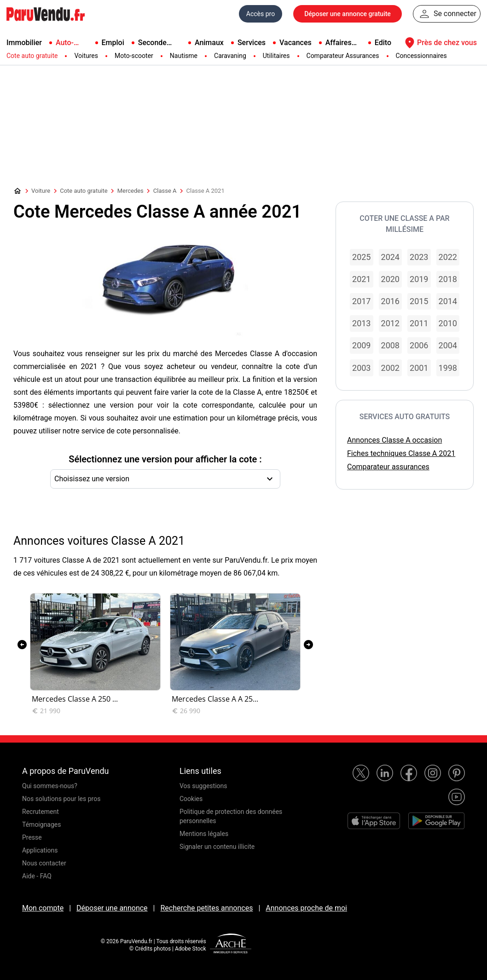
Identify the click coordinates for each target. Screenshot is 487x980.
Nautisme (184, 56)
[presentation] (22, 645)
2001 (419, 368)
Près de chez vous (440, 43)
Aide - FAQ (37, 876)
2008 (390, 345)
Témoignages (42, 824)
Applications (40, 850)
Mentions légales (204, 834)
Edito (383, 43)
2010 (448, 323)
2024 (390, 257)
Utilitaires (276, 56)
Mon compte (43, 908)
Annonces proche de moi (306, 908)
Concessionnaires (421, 56)
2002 (390, 368)
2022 (448, 257)
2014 (448, 301)
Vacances (296, 43)
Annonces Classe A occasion (394, 440)
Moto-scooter (134, 56)
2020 (390, 279)
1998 (448, 368)
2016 (390, 301)
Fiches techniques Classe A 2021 (401, 453)
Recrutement (41, 812)
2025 (361, 257)
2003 (361, 368)
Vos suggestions (203, 786)
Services (252, 43)
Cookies (191, 799)
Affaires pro (339, 43)
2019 (419, 279)
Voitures (86, 56)
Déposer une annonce (112, 908)
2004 (448, 345)
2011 (419, 323)
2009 (361, 345)
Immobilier (24, 43)
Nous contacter (44, 863)
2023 (419, 257)
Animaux (209, 43)
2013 (361, 323)
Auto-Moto (65, 43)
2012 (390, 323)
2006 (419, 345)
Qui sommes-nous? (50, 786)
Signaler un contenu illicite (217, 847)
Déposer (348, 14)
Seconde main (152, 43)
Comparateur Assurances (343, 56)
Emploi (113, 43)
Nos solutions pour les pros (61, 799)
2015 (419, 301)
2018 (448, 279)
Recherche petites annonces (206, 908)
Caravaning (230, 56)
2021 (361, 279)
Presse (32, 837)
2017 (361, 301)
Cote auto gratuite (32, 56)
